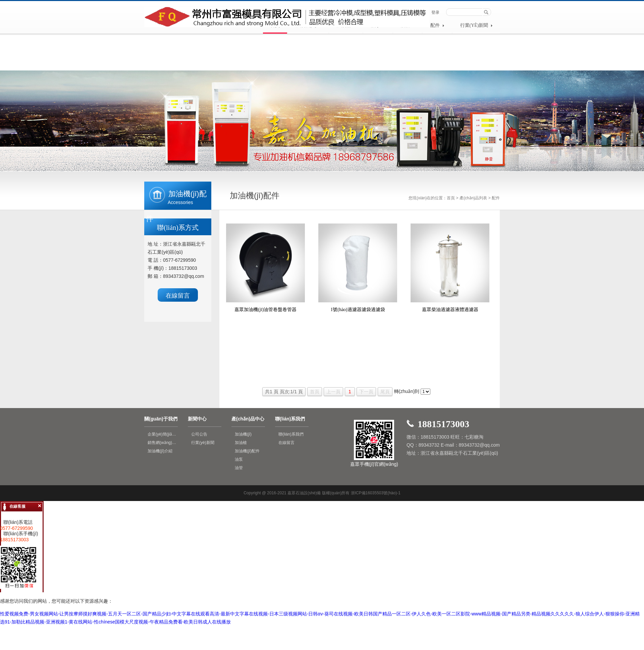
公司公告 (199, 434)
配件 (437, 25)
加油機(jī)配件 (247, 451)
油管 (239, 468)
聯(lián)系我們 (291, 434)
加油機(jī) (243, 434)
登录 (435, 12)
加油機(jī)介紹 (160, 451)
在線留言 (178, 296)
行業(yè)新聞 (476, 25)
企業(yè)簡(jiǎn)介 (163, 434)
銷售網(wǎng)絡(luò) (163, 443)
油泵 (239, 459)
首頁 (451, 198)
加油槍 (241, 443)
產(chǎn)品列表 (473, 198)
